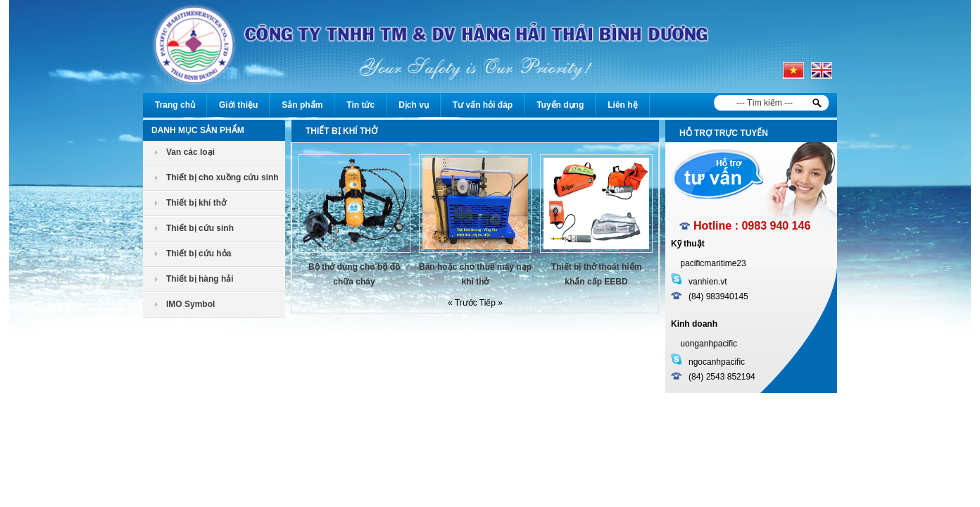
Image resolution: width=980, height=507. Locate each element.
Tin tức (360, 105)
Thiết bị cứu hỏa (199, 254)
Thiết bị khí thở (196, 203)
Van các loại (190, 152)
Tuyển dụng (560, 105)
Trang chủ (175, 105)
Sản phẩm (302, 105)
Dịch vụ (414, 105)
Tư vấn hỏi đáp (483, 105)
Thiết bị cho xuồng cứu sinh (222, 177)
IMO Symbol (190, 304)
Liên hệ (622, 105)
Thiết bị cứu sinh (200, 228)
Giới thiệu (238, 105)
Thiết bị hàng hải (200, 279)
